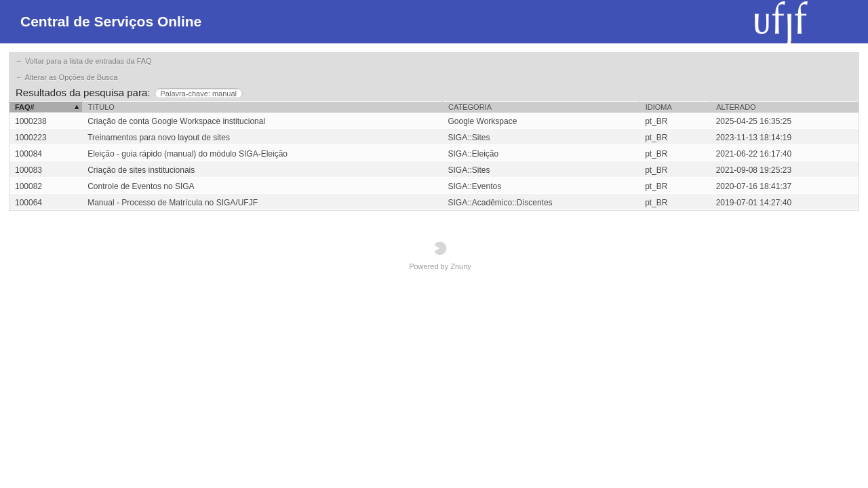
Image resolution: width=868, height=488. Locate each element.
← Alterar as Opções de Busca (66, 77)
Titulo (101, 107)
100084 (28, 154)
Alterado (736, 107)
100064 (28, 203)
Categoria (470, 107)
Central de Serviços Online (111, 21)
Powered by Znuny (440, 256)
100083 (28, 170)
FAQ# (25, 107)
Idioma (659, 107)
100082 (28, 186)
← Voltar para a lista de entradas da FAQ (84, 61)
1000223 (31, 138)
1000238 (31, 121)
